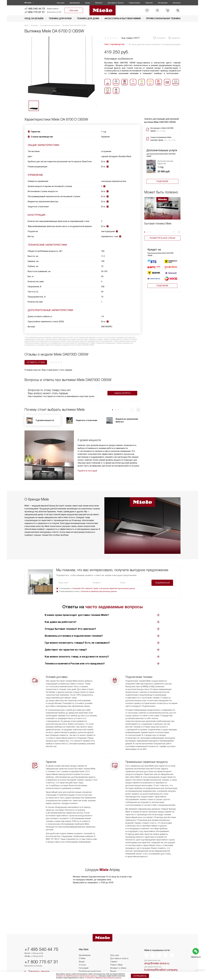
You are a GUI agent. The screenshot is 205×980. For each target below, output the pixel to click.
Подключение (134, 3)
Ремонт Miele (116, 956)
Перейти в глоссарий (87, 471)
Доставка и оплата (116, 3)
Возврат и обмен (118, 959)
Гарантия (149, 3)
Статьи (82, 956)
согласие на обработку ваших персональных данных (76, 976)
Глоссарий (84, 959)
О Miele (82, 949)
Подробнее (162, 181)
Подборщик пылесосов (90, 962)
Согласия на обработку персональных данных (99, 574)
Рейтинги (99, 3)
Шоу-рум (61, 3)
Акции (87, 3)
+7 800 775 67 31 (35, 12)
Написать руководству (162, 967)
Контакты (177, 3)
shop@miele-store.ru (157, 954)
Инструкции (163, 3)
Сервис (114, 953)
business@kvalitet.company (161, 961)
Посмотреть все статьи (162, 238)
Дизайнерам (75, 3)
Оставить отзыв (36, 362)
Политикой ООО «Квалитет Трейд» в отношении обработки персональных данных (104, 571)
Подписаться (162, 565)
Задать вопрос (122, 393)
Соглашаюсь (140, 976)
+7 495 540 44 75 (35, 9)
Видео (113, 962)
